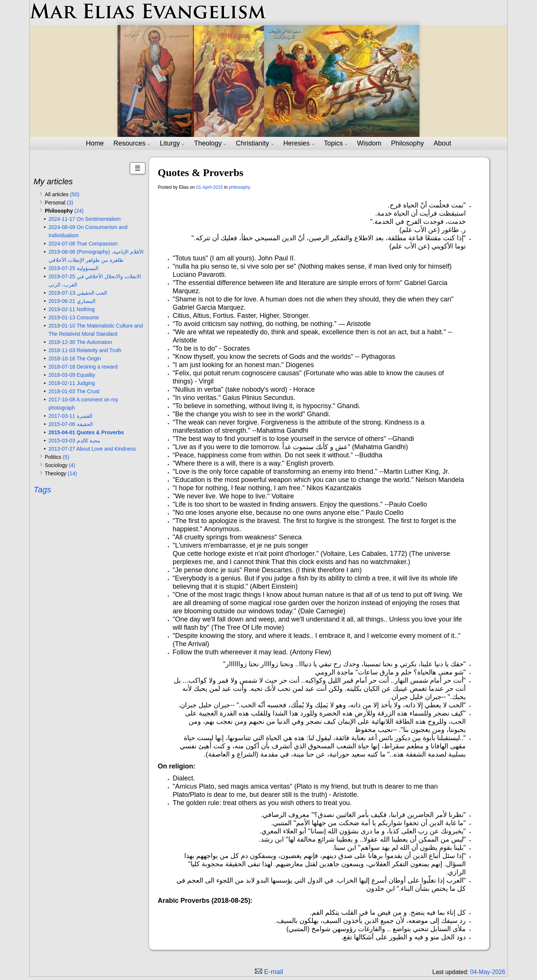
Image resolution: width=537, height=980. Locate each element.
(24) (79, 211)
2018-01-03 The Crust (74, 391)
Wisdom (369, 143)
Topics (336, 143)
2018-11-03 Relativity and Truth (85, 350)
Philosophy (408, 143)
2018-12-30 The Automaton (80, 342)
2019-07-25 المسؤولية (73, 268)
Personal (59, 203)
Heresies (299, 143)
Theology (210, 143)
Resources (132, 143)
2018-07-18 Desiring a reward (83, 367)
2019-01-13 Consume (74, 317)
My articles (53, 181)
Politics (57, 457)
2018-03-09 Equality (72, 375)
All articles (62, 194)
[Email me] (268, 972)
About (442, 143)
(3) (70, 203)
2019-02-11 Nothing (72, 309)
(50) (75, 194)
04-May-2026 (488, 972)
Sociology (60, 465)
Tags (42, 490)
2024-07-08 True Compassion (83, 244)
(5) (66, 457)
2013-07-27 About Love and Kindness (92, 449)
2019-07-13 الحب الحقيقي (78, 293)
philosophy (240, 187)
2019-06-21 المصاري (72, 301)
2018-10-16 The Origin (75, 359)
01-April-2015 (210, 187)
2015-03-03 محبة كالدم (74, 441)
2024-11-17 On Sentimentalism (85, 219)
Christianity (255, 143)
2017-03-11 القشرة (70, 416)
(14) (72, 473)
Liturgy (172, 143)
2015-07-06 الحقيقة (71, 424)
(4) (72, 465)
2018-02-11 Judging (72, 383)
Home (95, 143)
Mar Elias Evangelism (148, 13)
